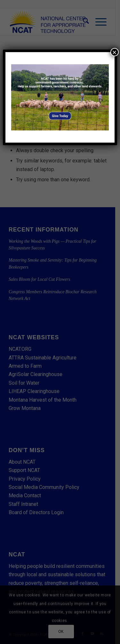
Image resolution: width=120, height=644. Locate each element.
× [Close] (115, 52)
